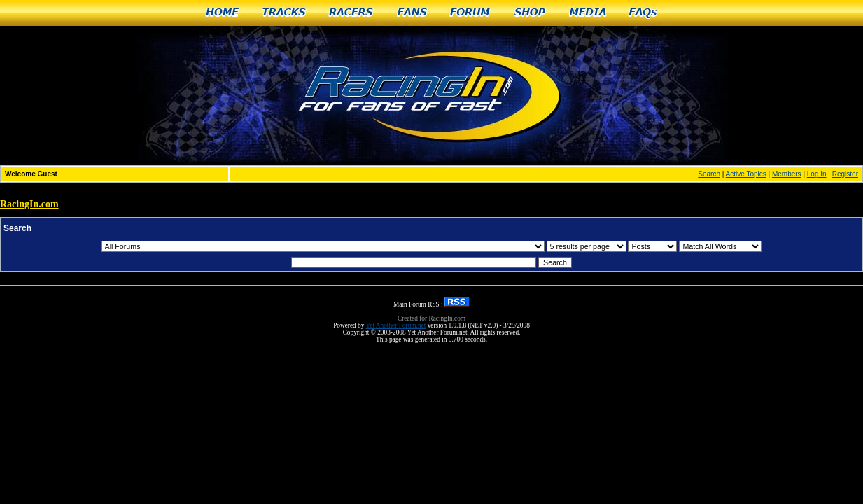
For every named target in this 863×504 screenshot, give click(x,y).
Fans (412, 13)
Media (588, 13)
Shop (530, 13)
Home (222, 13)
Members (787, 174)
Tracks (284, 13)
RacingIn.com (29, 204)
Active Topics (746, 174)
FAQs (644, 13)
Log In (817, 174)
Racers (352, 13)
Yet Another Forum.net (395, 325)
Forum (471, 13)
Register (845, 174)
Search (709, 174)
